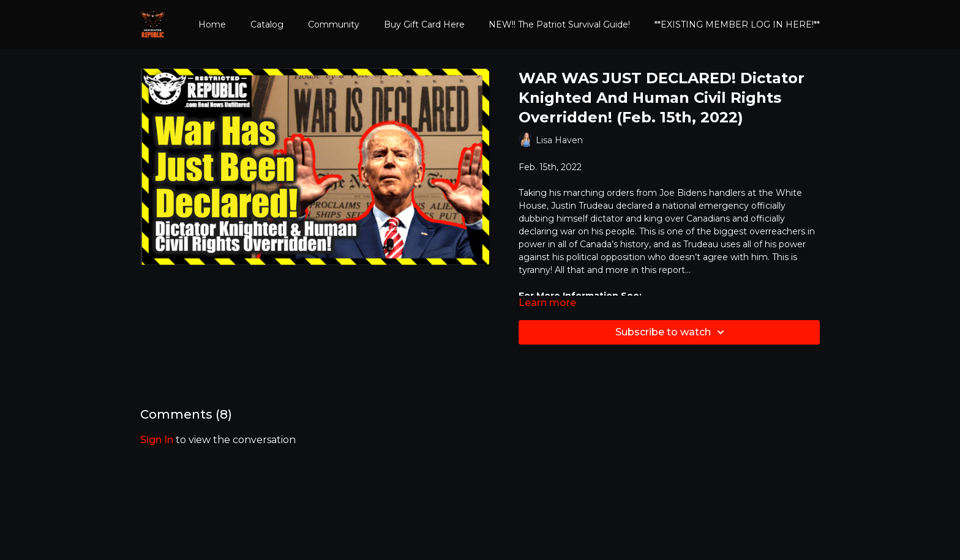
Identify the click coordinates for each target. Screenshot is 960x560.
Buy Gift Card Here (424, 24)
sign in (157, 440)
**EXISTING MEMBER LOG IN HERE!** (737, 24)
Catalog (267, 24)
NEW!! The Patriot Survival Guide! (559, 24)
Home (212, 24)
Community (334, 24)
